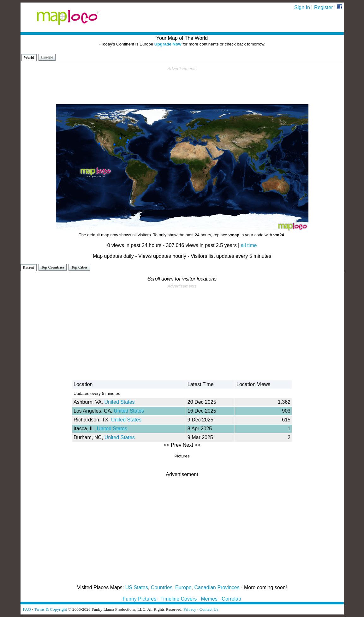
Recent (29, 268)
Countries (162, 587)
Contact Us (209, 609)
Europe (47, 57)
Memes (209, 599)
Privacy (190, 609)
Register (324, 7)
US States (137, 587)
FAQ (27, 609)
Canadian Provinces (217, 587)
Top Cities (79, 267)
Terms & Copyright (51, 609)
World (29, 57)
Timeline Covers (179, 599)
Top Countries (53, 267)
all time (249, 245)
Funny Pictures (139, 599)
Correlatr (231, 599)
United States (120, 402)
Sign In (302, 7)
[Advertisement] (182, 86)
